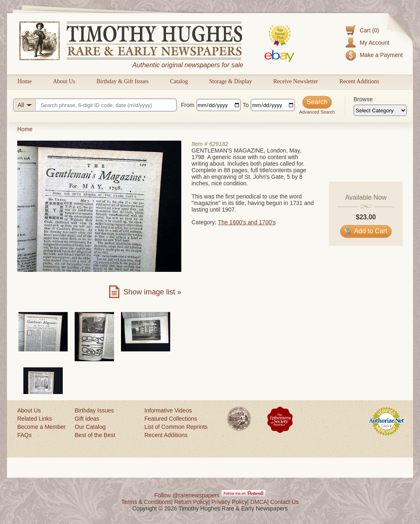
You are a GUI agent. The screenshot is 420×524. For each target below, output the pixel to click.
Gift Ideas (87, 419)
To (246, 105)
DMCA (259, 502)
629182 (219, 144)
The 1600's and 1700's (247, 222)
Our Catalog (90, 427)
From (188, 105)
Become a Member (41, 427)
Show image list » (152, 292)
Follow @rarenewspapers (187, 495)
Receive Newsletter (296, 81)
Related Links (35, 419)
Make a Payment (381, 55)
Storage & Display (231, 81)
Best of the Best (95, 435)
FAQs (24, 435)
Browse (363, 99)
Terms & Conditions (146, 502)
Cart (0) (369, 30)
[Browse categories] (380, 110)
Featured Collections (171, 419)
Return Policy (191, 502)
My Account (374, 43)
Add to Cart (366, 231)
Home (25, 81)
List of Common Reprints (176, 427)
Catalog (179, 81)
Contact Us (284, 502)
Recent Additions (359, 81)
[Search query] (95, 105)
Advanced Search (317, 112)
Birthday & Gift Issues (122, 81)
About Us (64, 81)
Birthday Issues (94, 410)
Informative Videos (168, 410)
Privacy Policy (229, 502)
